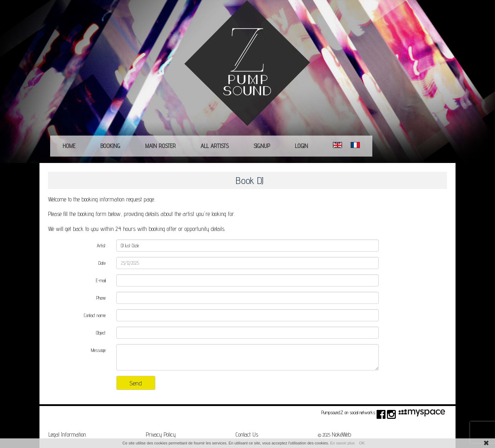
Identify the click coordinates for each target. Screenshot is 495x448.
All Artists (215, 146)
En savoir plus (342, 443)
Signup (262, 146)
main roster (160, 146)
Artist (101, 246)
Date (102, 263)
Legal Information (67, 434)
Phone (101, 298)
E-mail (101, 280)
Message (98, 350)
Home (69, 146)
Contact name (95, 315)
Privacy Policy (161, 434)
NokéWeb (341, 434)
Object (101, 333)
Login (301, 146)
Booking (110, 146)
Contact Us (247, 434)
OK (362, 443)
